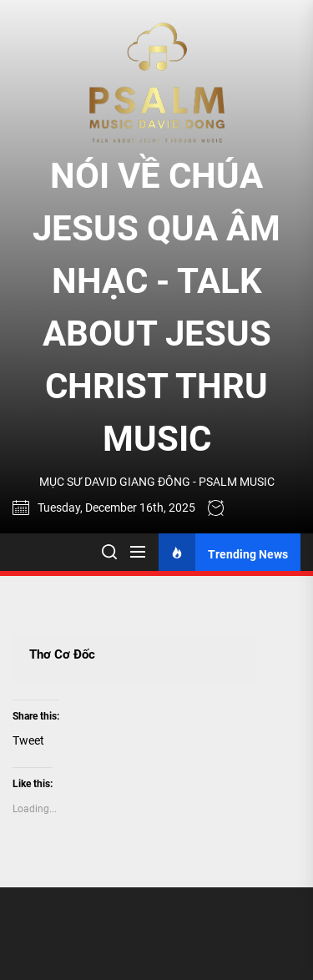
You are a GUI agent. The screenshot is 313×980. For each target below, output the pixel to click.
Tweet (28, 740)
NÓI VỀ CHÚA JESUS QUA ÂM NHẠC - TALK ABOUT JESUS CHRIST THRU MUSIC (156, 307)
